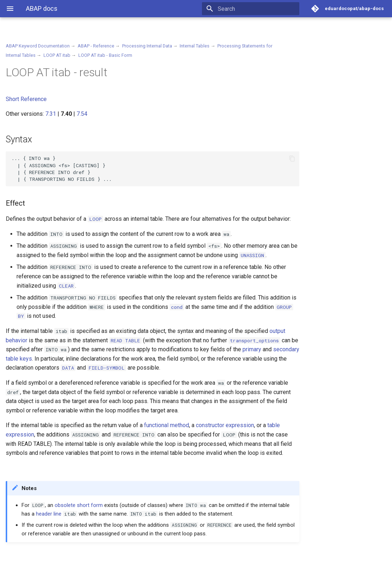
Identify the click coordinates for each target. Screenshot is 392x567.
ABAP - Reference (96, 46)
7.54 (82, 114)
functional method (167, 425)
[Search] (257, 9)
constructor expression (225, 425)
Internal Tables (195, 46)
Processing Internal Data (147, 46)
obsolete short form (79, 505)
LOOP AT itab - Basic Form (105, 55)
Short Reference (26, 99)
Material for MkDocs (49, 559)
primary (252, 349)
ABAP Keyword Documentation (38, 46)
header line (49, 514)
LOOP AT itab (57, 55)
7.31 (51, 114)
